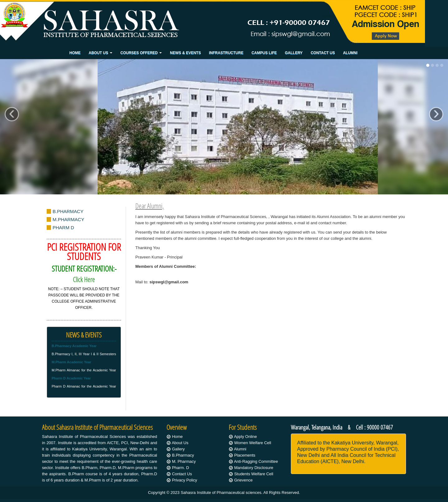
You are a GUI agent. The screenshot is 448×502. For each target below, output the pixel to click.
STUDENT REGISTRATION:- (84, 269)
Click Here (84, 279)
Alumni (350, 53)
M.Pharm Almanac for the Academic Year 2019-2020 (84, 369)
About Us (100, 53)
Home (75, 53)
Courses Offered (141, 53)
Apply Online (245, 437)
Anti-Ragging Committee (256, 461)
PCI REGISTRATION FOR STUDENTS (84, 251)
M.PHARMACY (68, 219)
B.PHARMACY (68, 211)
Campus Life (264, 53)
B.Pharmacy (183, 455)
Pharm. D (181, 468)
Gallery (294, 53)
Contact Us (323, 53)
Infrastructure (226, 53)
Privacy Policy (185, 480)
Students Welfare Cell (254, 474)
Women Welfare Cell (253, 443)
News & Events (185, 53)
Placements (245, 455)
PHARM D (63, 228)
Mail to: (162, 282)
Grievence (243, 480)
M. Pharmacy (184, 461)
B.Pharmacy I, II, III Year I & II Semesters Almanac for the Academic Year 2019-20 (84, 352)
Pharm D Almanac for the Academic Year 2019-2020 (84, 385)
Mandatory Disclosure (254, 468)
